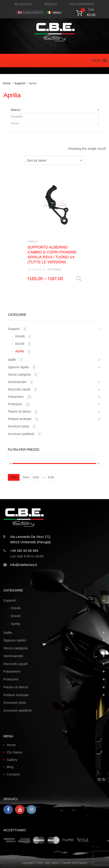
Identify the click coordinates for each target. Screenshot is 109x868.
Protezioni (15, 404)
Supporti (20, 83)
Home (7, 83)
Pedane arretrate (20, 419)
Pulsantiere (16, 397)
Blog (10, 767)
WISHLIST (51, 4)
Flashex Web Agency (75, 863)
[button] (97, 61)
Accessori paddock (21, 434)
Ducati (20, 344)
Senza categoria (19, 374)
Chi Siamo (14, 752)
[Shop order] (54, 160)
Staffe (12, 360)
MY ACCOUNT (24, 4)
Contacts (13, 774)
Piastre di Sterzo (19, 411)
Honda (20, 336)
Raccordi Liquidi (19, 389)
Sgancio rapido (18, 367)
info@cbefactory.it (23, 565)
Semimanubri (17, 382)
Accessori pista (18, 426)
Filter (14, 477)
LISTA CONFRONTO (82, 4)
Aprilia (33, 242)
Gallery (12, 760)
